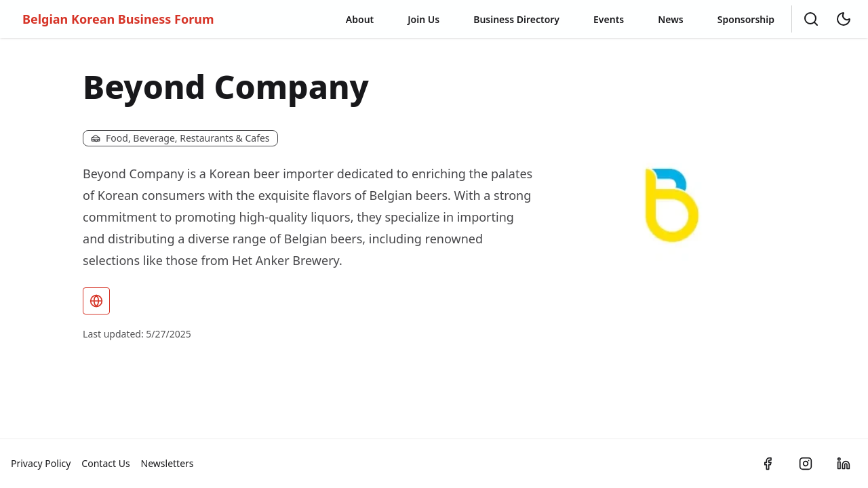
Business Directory (516, 19)
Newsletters (167, 463)
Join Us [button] (423, 19)
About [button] (360, 19)
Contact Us (105, 463)
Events (609, 19)
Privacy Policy (41, 463)
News (671, 19)
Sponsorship (746, 19)
